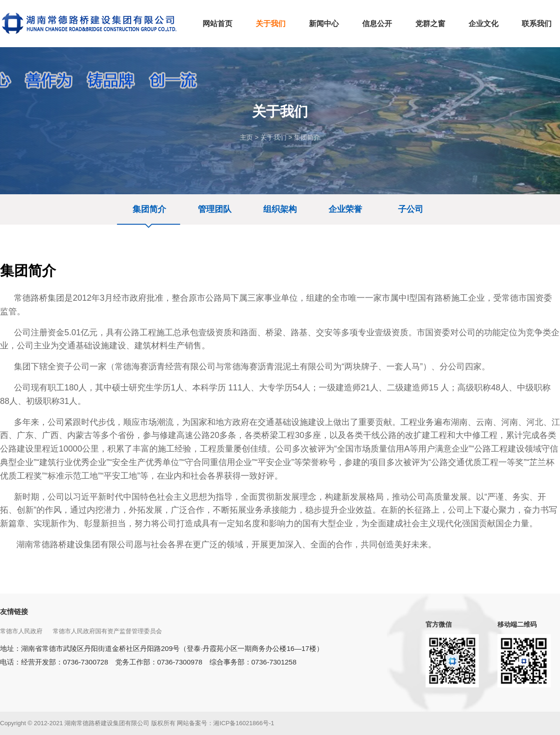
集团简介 (307, 137)
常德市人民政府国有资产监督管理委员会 (108, 631)
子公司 (411, 209)
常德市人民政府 (22, 631)
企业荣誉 (345, 209)
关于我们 (273, 137)
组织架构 (280, 209)
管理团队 (215, 209)
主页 (246, 137)
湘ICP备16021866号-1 (244, 723)
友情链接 (14, 611)
